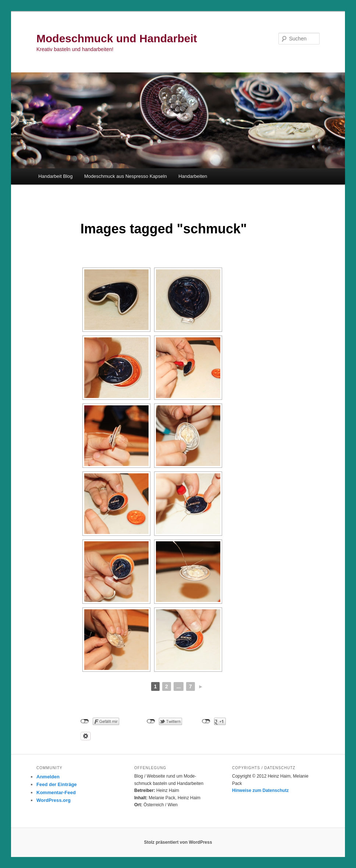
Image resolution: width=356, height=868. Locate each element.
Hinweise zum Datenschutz (260, 790)
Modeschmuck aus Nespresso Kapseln (126, 176)
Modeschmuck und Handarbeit (117, 38)
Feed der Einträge (57, 784)
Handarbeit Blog (55, 176)
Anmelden (48, 777)
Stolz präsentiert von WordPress (178, 842)
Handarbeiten (193, 176)
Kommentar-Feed (56, 792)
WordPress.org (54, 800)
